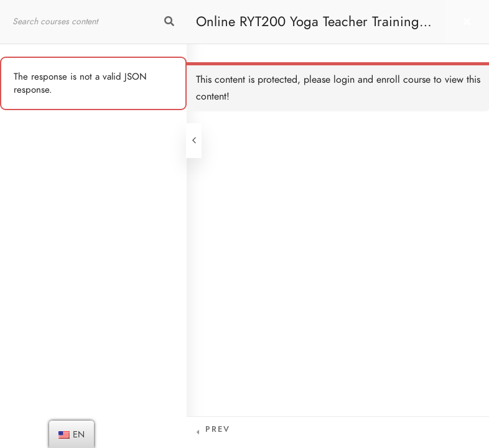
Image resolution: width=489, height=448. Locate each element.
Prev (218, 429)
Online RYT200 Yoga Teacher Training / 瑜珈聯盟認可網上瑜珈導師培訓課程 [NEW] (313, 28)
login (344, 80)
